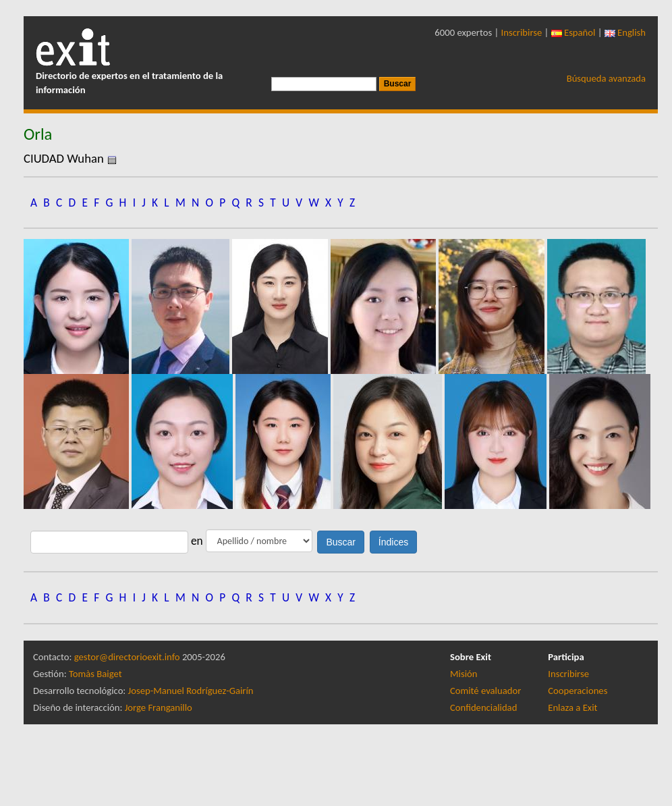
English (625, 32)
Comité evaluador (485, 691)
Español (573, 32)
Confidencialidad (483, 707)
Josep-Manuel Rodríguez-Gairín (191, 691)
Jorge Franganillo (159, 707)
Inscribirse (522, 32)
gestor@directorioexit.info (127, 657)
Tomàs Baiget (95, 674)
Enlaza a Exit (572, 707)
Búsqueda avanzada (606, 78)
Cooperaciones (578, 691)
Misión (464, 674)
